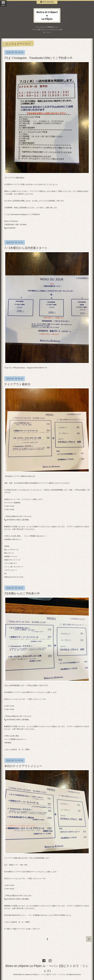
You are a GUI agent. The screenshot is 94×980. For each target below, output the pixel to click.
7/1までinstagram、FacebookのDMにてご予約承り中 (38, 58)
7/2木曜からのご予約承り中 (22, 593)
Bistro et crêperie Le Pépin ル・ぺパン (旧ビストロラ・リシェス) (42, 974)
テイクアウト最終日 (17, 384)
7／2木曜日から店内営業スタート (26, 248)
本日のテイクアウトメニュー (23, 766)
